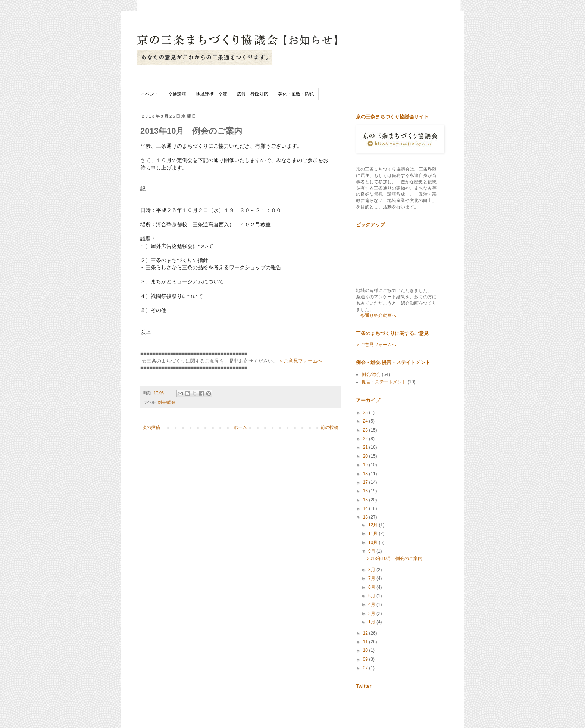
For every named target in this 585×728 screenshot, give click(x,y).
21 (366, 447)
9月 (372, 551)
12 (366, 633)
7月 (372, 578)
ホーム (240, 427)
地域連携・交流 (212, 94)
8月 (372, 570)
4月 (372, 604)
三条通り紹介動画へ (376, 315)
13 (366, 517)
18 (366, 474)
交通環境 (177, 94)
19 (366, 465)
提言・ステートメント (384, 382)
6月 (372, 587)
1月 (372, 622)
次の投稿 (151, 427)
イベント (150, 94)
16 (366, 491)
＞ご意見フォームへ (301, 361)
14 (366, 508)
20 (366, 456)
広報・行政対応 (253, 94)
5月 (372, 596)
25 (366, 413)
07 (366, 668)
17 (366, 482)
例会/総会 (167, 402)
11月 (374, 533)
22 (366, 439)
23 (366, 430)
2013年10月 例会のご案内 (395, 559)
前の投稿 (329, 427)
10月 (374, 542)
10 (366, 650)
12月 (374, 525)
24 (366, 421)
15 (366, 500)
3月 (372, 613)
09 (366, 659)
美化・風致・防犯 (296, 94)
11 (366, 642)
